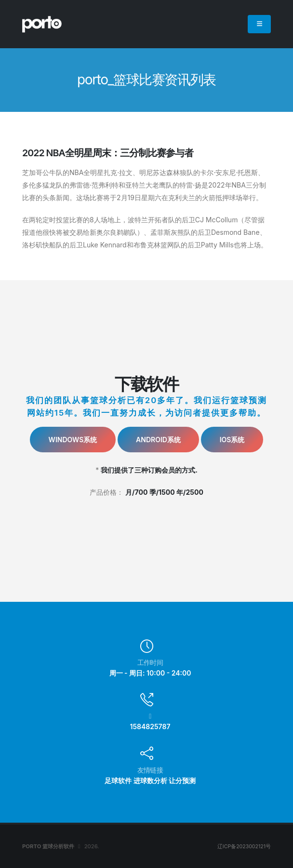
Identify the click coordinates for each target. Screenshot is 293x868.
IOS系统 (232, 440)
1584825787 (150, 726)
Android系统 (158, 440)
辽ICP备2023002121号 (243, 846)
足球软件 (118, 780)
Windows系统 (73, 440)
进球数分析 (150, 780)
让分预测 (182, 780)
